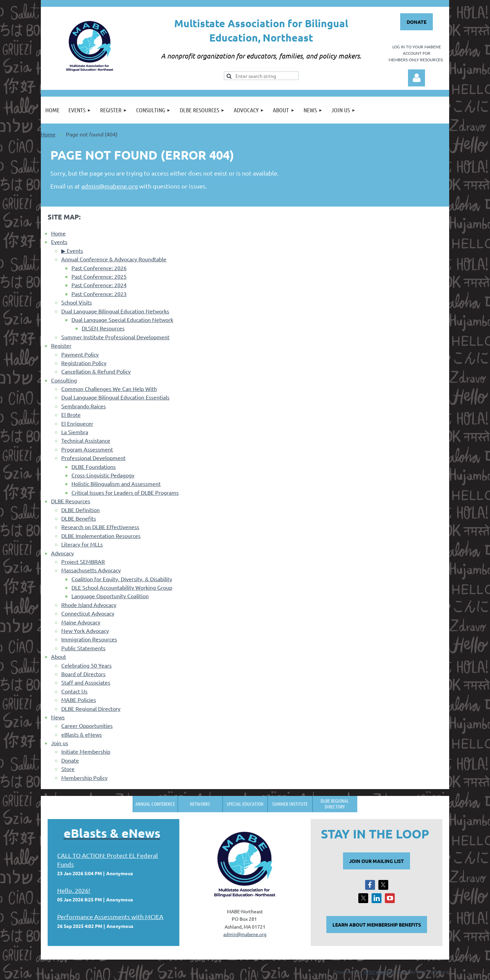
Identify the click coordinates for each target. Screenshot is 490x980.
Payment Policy (80, 354)
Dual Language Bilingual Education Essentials (115, 397)
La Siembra (75, 432)
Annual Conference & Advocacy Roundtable (114, 259)
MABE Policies (79, 700)
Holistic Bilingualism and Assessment (116, 484)
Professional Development (93, 458)
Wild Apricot (379, 971)
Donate (70, 760)
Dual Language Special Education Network (122, 320)
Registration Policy (84, 363)
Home (48, 134)
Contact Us (74, 691)
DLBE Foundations (94, 467)
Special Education (245, 804)
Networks (200, 804)
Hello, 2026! (74, 890)
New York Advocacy (85, 631)
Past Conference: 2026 (99, 268)
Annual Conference (155, 804)
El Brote (71, 414)
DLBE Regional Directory (91, 708)
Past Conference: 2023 (99, 294)
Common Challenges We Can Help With (109, 389)
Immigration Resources (89, 639)
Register (61, 345)
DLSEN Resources (103, 328)
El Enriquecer (77, 423)
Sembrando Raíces (84, 406)
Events (59, 242)
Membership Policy (84, 778)
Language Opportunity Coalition (110, 596)
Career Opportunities (87, 725)
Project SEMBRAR (83, 561)
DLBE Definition (80, 510)
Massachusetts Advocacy (91, 570)
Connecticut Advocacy (88, 613)
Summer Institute (290, 804)
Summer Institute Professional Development (115, 337)
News (58, 717)
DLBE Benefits (79, 518)
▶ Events (72, 250)
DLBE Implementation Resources (101, 536)
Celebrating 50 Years (86, 665)
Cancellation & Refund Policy (96, 371)
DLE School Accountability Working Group (122, 587)
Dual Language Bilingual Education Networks (115, 311)
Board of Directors (83, 674)
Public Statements (83, 648)
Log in (416, 78)
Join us (60, 743)
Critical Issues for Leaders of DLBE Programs (125, 492)
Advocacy (62, 553)
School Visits (77, 302)
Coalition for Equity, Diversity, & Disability (122, 579)
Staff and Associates (86, 682)
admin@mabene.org (110, 186)
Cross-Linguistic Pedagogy (103, 475)
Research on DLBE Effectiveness (100, 527)
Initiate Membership (86, 751)
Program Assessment (87, 449)
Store (68, 769)
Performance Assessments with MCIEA (110, 917)
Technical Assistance (86, 440)
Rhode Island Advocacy (89, 605)
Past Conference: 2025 (99, 276)
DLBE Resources (71, 501)
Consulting (64, 380)
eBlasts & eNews (81, 734)
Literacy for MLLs (82, 544)
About (59, 656)
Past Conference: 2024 (99, 285)
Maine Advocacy (81, 622)
